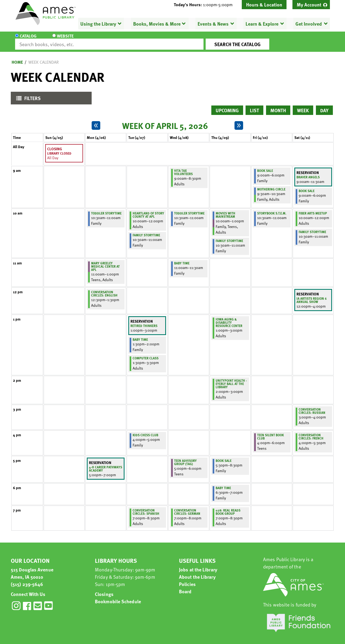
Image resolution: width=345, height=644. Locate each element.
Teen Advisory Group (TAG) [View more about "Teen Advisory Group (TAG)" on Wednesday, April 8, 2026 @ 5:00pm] (185, 457)
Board (185, 586)
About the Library (197, 572)
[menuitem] (311, 5)
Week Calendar (44, 57)
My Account (309, 4)
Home (17, 57)
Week (303, 105)
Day (324, 105)
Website (61, 39)
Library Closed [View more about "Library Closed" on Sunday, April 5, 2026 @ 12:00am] (59, 148)
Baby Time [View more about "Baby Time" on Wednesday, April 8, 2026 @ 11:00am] (182, 258)
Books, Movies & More (157, 24)
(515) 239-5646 (27, 579)
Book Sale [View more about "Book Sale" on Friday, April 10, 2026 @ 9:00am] (265, 166)
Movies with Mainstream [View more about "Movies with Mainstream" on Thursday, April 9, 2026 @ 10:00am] (225, 210)
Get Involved (309, 24)
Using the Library (98, 24)
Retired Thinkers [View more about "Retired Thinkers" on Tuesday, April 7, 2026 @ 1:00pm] (144, 321)
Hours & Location (264, 4)
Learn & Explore (262, 24)
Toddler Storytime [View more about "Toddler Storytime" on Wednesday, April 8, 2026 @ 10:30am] (189, 208)
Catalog (28, 39)
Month (278, 105)
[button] (205, 5)
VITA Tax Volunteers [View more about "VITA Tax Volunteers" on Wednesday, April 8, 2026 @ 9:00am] (183, 167)
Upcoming (227, 105)
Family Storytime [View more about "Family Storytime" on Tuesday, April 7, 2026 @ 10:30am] (146, 230)
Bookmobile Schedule (118, 596)
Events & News (213, 24)
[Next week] (239, 121)
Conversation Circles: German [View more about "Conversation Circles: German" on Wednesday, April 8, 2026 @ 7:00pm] (187, 507)
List (254, 105)
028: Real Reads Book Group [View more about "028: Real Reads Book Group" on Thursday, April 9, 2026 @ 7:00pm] (228, 507)
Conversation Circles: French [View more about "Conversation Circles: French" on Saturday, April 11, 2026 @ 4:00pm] (311, 432)
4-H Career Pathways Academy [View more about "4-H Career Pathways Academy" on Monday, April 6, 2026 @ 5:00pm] (106, 464)
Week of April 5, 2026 (165, 121)
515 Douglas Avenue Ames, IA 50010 (32, 568)
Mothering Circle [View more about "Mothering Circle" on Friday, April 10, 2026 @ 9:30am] (271, 184)
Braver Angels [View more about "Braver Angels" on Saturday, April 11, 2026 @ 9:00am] (308, 172)
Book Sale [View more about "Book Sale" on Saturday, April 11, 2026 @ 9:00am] (307, 186)
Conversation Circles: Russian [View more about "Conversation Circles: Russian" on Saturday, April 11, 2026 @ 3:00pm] (312, 406)
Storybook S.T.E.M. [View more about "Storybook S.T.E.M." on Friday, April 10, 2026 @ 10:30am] (272, 208)
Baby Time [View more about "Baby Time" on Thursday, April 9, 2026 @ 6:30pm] (223, 483)
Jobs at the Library (198, 565)
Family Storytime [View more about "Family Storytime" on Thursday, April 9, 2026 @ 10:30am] (229, 236)
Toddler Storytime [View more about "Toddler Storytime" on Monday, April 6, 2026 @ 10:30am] (106, 208)
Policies (187, 579)
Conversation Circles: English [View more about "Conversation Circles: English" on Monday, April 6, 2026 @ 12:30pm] (104, 289)
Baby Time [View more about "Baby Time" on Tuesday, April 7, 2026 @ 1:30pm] (140, 335)
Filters (27, 95)
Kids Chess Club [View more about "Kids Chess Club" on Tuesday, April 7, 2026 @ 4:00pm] (145, 430)
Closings (104, 589)
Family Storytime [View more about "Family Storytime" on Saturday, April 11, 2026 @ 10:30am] (312, 227)
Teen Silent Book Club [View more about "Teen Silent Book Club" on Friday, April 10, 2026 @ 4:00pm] (270, 432)
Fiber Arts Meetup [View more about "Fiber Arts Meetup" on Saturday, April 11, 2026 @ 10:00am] (313, 208)
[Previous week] (96, 121)
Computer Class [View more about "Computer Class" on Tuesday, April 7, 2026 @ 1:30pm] (146, 353)
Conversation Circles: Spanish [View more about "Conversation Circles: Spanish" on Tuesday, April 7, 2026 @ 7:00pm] (146, 507)
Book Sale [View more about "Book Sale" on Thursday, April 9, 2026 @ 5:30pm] (224, 456)
